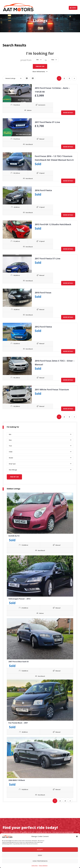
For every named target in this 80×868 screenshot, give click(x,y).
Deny (40, 855)
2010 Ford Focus (42, 292)
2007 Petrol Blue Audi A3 (18, 660)
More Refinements (40, 71)
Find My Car (40, 66)
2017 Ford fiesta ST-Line (47, 121)
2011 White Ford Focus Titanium (51, 389)
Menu (73, 8)
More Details (68, 112)
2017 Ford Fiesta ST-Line (47, 258)
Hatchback (19, 144)
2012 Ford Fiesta (43, 326)
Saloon (19, 110)
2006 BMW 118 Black (17, 779)
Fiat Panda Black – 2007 (18, 721)
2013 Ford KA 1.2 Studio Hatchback (52, 224)
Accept (40, 850)
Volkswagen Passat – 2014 (19, 597)
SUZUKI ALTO (14, 534)
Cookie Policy (35, 866)
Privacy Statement (43, 866)
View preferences (40, 861)
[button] (77, 836)
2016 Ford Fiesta (43, 190)
